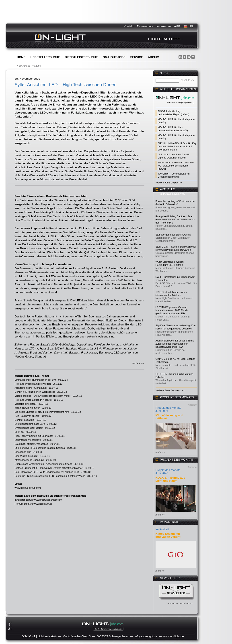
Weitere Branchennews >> (170, 390)
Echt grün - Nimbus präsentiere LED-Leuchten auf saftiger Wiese (50, 476)
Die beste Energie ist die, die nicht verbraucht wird (42, 412)
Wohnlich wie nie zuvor (27, 408)
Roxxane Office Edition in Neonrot (33, 400)
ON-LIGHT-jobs (114, 57)
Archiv (153, 57)
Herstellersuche (45, 57)
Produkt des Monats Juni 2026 (168, 409)
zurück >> (138, 363)
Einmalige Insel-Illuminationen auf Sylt (35, 380)
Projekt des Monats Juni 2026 (168, 472)
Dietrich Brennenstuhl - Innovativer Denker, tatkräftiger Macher (49, 468)
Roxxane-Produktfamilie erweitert (33, 384)
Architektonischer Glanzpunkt (31, 388)
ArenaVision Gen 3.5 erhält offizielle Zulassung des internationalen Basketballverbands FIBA (175, 344)
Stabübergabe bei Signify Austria (173, 235)
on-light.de (25, 66)
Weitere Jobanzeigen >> (169, 183)
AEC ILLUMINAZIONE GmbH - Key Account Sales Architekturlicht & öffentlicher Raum (177, 146)
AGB (177, 26)
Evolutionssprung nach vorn (30, 424)
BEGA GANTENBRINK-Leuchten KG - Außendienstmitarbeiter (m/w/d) (176, 166)
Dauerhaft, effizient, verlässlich (31, 444)
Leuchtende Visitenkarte (28, 440)
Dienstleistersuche (81, 57)
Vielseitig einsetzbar (26, 404)
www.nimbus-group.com (28, 488)
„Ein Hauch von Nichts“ (27, 416)
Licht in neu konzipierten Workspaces (35, 392)
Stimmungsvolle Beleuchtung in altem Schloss (40, 448)
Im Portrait (162, 529)
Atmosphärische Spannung (29, 460)
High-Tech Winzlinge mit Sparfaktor (34, 436)
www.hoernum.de (43, 504)
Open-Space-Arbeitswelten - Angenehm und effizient (43, 464)
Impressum (164, 26)
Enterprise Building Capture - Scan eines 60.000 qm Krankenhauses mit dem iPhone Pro (176, 219)
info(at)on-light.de (146, 636)
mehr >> (160, 452)
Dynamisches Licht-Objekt (29, 428)
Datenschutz (145, 26)
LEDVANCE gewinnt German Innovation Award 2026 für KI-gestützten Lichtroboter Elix (172, 310)
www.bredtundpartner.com (48, 500)
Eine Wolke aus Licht (27, 456)
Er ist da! (20, 432)
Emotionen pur (23, 452)
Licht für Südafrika (25, 420)
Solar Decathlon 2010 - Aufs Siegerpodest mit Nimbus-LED (47, 472)
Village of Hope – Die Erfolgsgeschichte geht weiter (43, 396)
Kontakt (129, 26)
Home (21, 57)
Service (137, 57)
